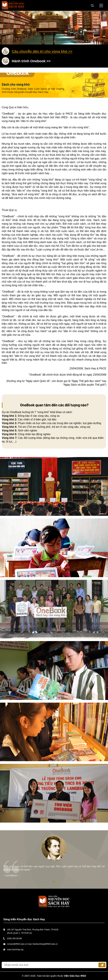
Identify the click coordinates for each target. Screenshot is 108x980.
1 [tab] (54, 882)
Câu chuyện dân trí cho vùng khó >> (42, 51)
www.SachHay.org (15, 950)
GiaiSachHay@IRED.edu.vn (45, 944)
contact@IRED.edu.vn (17, 944)
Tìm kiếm (92, 6)
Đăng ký (102, 965)
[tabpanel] (54, 859)
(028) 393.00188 (14, 939)
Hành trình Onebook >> (31, 61)
